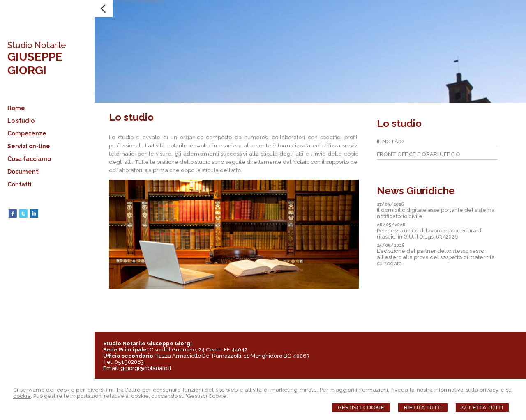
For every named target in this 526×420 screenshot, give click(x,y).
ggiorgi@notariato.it (146, 368)
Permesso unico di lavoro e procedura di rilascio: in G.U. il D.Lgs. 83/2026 (430, 234)
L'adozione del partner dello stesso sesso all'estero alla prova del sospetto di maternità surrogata (436, 257)
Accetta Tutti (482, 407)
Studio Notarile (36, 45)
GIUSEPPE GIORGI (34, 64)
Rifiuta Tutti (423, 407)
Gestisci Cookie (361, 407)
